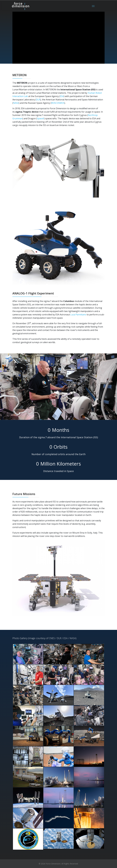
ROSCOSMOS (58, 103)
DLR (38, 100)
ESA (62, 96)
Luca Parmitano (78, 315)
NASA (16, 103)
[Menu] (93, 6)
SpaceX (40, 118)
